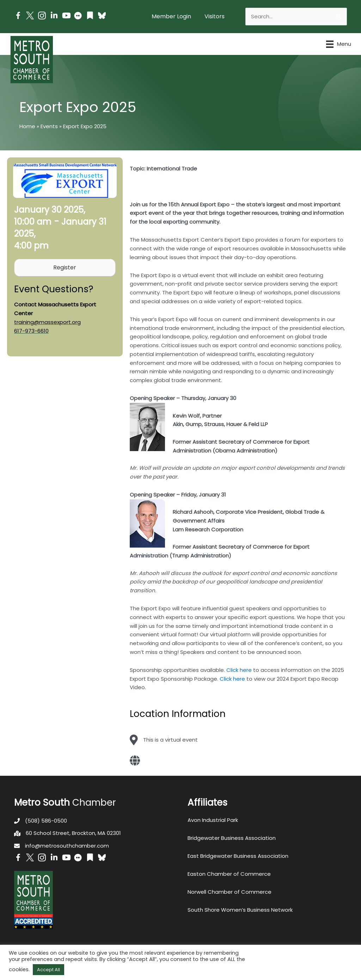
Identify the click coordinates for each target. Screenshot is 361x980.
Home (27, 126)
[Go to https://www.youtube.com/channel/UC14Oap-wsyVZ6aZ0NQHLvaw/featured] (66, 16)
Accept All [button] (48, 970)
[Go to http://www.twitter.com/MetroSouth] (30, 15)
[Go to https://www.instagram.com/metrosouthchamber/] (42, 17)
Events (49, 126)
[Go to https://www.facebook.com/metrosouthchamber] (18, 17)
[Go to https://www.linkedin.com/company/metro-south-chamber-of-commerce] (54, 16)
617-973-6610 (31, 331)
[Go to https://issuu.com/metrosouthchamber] (90, 16)
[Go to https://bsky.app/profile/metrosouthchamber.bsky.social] (102, 15)
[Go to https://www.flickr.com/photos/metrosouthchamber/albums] (78, 17)
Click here (239, 670)
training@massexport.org (47, 322)
